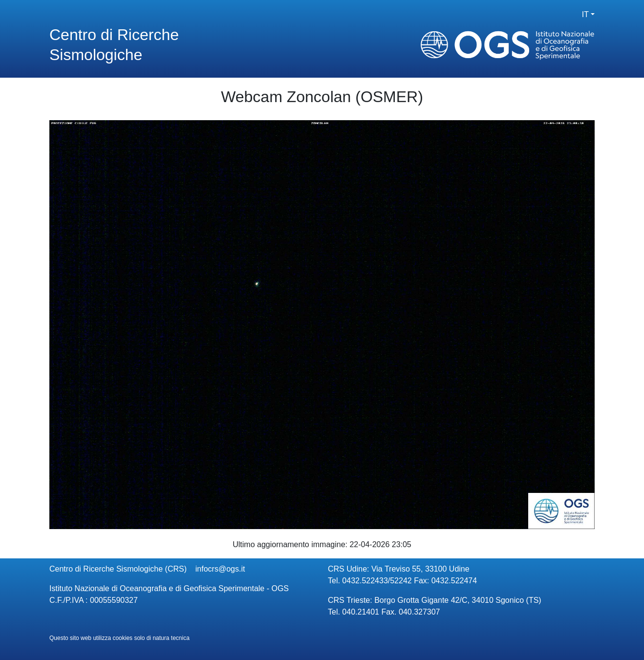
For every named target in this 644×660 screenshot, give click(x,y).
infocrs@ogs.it (220, 569)
